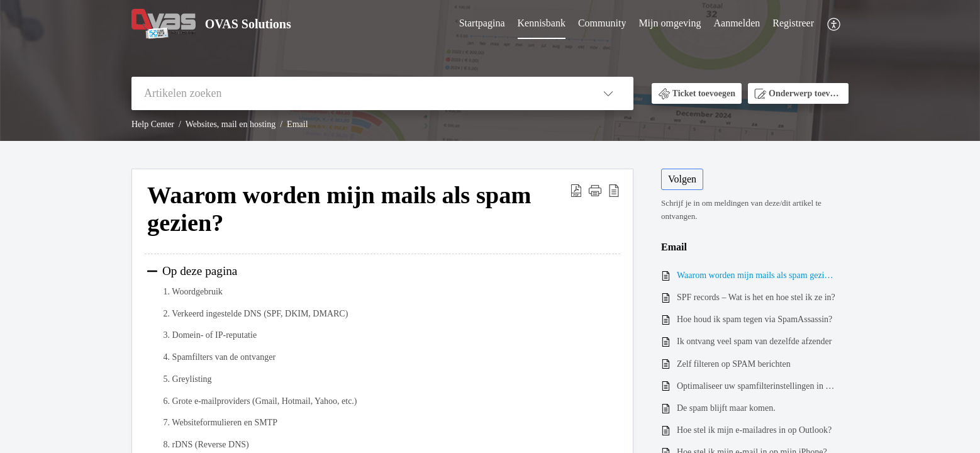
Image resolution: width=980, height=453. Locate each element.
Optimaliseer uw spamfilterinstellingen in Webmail (756, 386)
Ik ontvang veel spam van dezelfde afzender (754, 341)
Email (297, 124)
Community (602, 23)
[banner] (490, 70)
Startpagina (482, 23)
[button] (834, 24)
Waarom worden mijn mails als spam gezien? (756, 275)
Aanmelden (737, 23)
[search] (357, 93)
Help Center (153, 124)
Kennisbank (542, 23)
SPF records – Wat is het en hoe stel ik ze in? (756, 297)
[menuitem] (482, 24)
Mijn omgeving (670, 23)
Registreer (793, 23)
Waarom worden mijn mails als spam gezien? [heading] (339, 209)
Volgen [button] (682, 179)
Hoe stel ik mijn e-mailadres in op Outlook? (754, 430)
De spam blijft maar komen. (726, 408)
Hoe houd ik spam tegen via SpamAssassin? (754, 319)
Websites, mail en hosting (231, 124)
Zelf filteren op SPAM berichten (734, 364)
